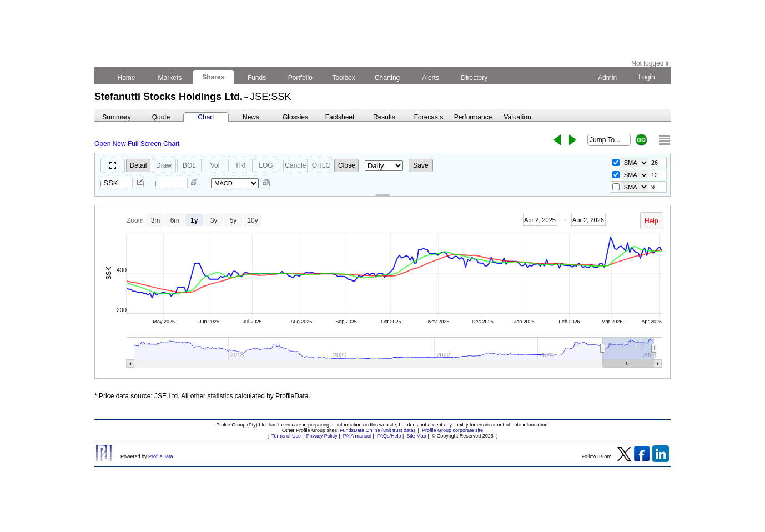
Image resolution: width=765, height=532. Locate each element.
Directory (474, 78)
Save (421, 165)
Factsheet (340, 117)
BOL (189, 165)
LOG (266, 165)
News (251, 117)
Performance (473, 117)
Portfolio (301, 78)
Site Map (416, 436)
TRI (240, 165)
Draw (164, 165)
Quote (161, 117)
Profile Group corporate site (452, 430)
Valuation (517, 117)
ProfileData (161, 456)
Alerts (431, 78)
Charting (387, 78)
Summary (116, 117)
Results (384, 117)
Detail (139, 165)
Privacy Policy (322, 436)
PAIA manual (357, 436)
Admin (607, 78)
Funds (257, 78)
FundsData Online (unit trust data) (378, 430)
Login (647, 77)
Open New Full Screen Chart (137, 144)
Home (126, 78)
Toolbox (344, 78)
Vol (215, 165)
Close (347, 165)
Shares (213, 77)
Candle (295, 165)
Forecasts (429, 117)
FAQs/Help (389, 436)
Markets (170, 78)
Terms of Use (286, 436)
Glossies (295, 117)
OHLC (321, 165)
